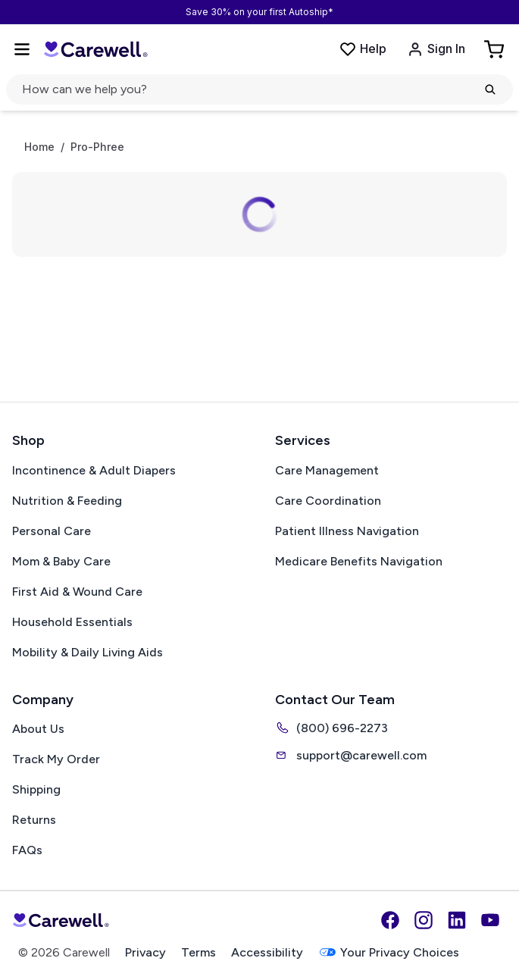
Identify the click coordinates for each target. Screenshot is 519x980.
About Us (38, 729)
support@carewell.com (351, 755)
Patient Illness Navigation (347, 531)
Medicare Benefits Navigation (359, 561)
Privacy (145, 952)
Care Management (327, 470)
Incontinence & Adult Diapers (94, 470)
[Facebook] (390, 920)
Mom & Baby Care (61, 561)
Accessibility (267, 952)
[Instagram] (424, 920)
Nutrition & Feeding (67, 501)
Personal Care (52, 531)
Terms (199, 952)
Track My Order (56, 759)
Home (39, 147)
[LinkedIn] (457, 920)
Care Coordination (328, 501)
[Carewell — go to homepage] (95, 49)
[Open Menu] (22, 49)
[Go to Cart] (496, 49)
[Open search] (259, 89)
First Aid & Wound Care (77, 592)
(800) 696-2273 (331, 728)
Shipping (36, 789)
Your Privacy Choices (389, 952)
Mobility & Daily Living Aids (88, 652)
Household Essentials (72, 622)
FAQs (27, 850)
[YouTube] (490, 920)
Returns (34, 820)
